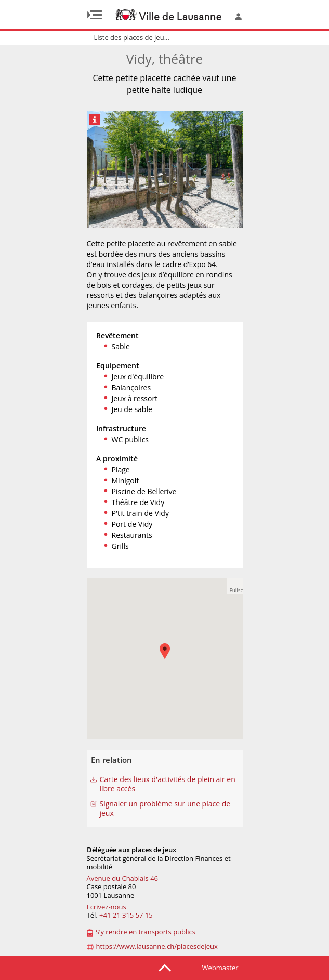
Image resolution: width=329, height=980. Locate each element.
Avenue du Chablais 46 (123, 878)
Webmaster (220, 968)
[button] (235, 586)
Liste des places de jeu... (132, 37)
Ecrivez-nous (107, 907)
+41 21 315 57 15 (126, 915)
